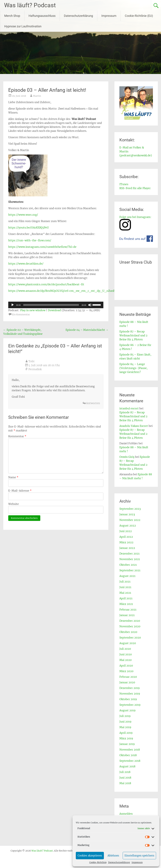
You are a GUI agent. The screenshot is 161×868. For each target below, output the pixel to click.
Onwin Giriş (127, 457)
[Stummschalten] (90, 305)
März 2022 (126, 542)
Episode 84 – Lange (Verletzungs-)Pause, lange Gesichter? (133, 368)
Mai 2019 (125, 727)
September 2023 (130, 509)
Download (54, 310)
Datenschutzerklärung (119, 862)
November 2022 (130, 520)
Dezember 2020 (130, 621)
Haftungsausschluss (42, 16)
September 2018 (130, 761)
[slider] (51, 305)
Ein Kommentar (21, 314)
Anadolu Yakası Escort (134, 426)
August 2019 (127, 710)
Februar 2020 (128, 677)
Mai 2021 (125, 593)
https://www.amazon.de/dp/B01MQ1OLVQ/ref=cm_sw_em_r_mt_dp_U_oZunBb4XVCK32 (68, 291)
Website (14, 504)
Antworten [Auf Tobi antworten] (93, 403)
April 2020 (126, 666)
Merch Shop (12, 16)
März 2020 (126, 671)
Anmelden (126, 814)
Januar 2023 (127, 514)
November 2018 (130, 750)
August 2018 (127, 766)
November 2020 (130, 626)
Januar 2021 (127, 615)
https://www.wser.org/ (23, 215)
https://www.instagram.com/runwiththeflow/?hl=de (42, 247)
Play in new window (33, 310)
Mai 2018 (125, 783)
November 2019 (130, 694)
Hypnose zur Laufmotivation (23, 26)
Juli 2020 (125, 649)
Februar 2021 (128, 610)
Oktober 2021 (128, 565)
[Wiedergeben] (13, 305)
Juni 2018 (125, 778)
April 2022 (126, 537)
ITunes (124, 184)
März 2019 (126, 738)
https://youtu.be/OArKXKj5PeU (29, 228)
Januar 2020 (127, 682)
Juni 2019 (125, 722)
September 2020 (130, 638)
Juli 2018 (125, 772)
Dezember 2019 (130, 688)
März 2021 (126, 604)
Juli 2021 (125, 582)
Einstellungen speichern (139, 856)
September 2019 (130, 705)
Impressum (137, 862)
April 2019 (126, 733)
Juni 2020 (126, 654)
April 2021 (126, 598)
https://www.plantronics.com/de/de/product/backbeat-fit (46, 284)
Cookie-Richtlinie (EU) (139, 16)
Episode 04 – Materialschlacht (87, 330)
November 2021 (130, 559)
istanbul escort (129, 408)
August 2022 (128, 526)
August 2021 (127, 576)
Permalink (35, 369)
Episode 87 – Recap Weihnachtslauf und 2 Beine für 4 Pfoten (133, 335)
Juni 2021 (125, 587)
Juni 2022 (126, 531)
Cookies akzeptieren (90, 856)
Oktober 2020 (128, 632)
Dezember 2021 (129, 554)
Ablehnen (113, 856)
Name (13, 477)
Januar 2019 (127, 744)
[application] (56, 305)
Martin (37, 96)
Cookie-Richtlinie (98, 862)
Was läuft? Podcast (30, 5)
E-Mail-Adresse (20, 491)
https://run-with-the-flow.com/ (30, 240)
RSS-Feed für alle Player (135, 188)
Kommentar (17, 436)
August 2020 (128, 643)
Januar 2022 (127, 548)
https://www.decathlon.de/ (26, 264)
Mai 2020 (125, 660)
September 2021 (130, 570)
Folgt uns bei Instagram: (135, 217)
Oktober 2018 (128, 755)
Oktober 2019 (128, 699)
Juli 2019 (125, 716)
